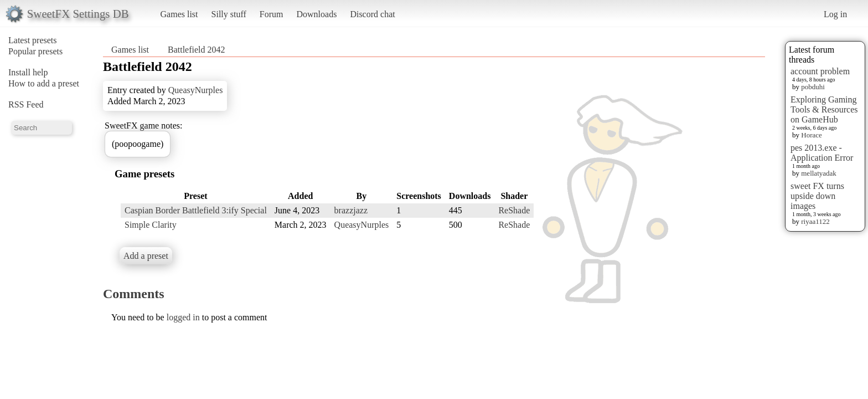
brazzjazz (351, 210)
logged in (183, 317)
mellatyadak (819, 173)
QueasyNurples (196, 90)
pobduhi (813, 87)
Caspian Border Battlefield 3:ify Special (196, 210)
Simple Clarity (151, 225)
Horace (812, 135)
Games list (179, 14)
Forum (272, 14)
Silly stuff (229, 14)
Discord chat (372, 14)
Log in (835, 14)
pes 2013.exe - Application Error (822, 153)
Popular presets (35, 51)
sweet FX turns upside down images (817, 196)
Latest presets (33, 40)
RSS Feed (26, 104)
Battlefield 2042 (197, 50)
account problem (820, 71)
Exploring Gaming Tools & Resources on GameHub (824, 109)
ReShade (514, 210)
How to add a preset (44, 83)
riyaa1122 (815, 221)
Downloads (316, 14)
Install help (28, 72)
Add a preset (146, 256)
